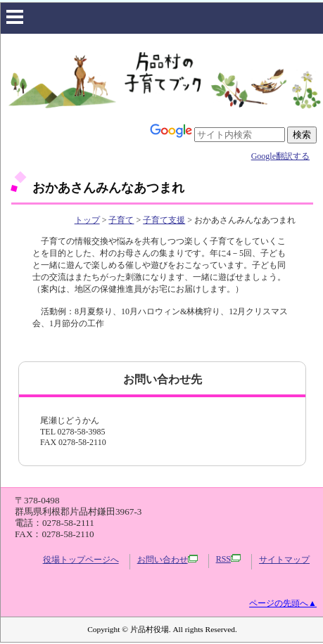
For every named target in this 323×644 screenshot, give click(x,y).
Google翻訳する (280, 156)
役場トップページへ (81, 560)
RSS (228, 559)
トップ (87, 220)
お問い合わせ (167, 560)
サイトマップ (284, 560)
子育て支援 (164, 220)
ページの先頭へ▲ (283, 603)
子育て (121, 220)
